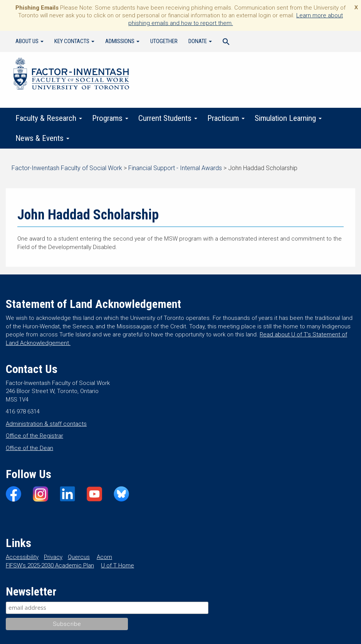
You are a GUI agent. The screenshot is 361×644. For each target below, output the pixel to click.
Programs (110, 118)
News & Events (42, 138)
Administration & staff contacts (46, 424)
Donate (200, 41)
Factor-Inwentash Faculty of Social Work (71, 75)
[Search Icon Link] (226, 43)
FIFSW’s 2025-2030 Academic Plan (50, 565)
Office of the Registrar (34, 436)
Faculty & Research (49, 118)
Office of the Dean (29, 448)
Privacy (53, 557)
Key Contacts (74, 41)
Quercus (79, 557)
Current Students (168, 118)
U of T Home (118, 565)
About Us (29, 41)
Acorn (104, 557)
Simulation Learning (288, 118)
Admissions (122, 41)
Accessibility (22, 557)
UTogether (164, 41)
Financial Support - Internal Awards (175, 168)
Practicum (226, 118)
